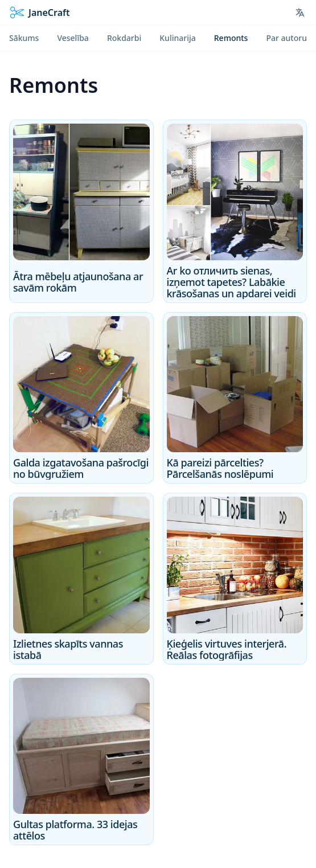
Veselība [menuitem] (73, 38)
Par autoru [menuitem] (286, 38)
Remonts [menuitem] (231, 38)
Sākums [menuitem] (24, 38)
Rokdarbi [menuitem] (124, 38)
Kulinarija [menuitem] (177, 38)
